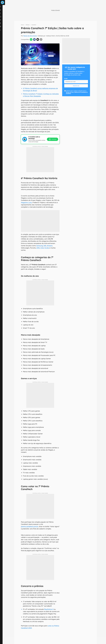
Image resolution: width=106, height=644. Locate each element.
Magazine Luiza (26, 202)
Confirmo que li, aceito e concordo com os (77, 92)
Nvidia (47, 248)
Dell (45, 246)
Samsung (40, 246)
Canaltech (34, 25)
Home (22, 25)
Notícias (28, 25)
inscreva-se (76, 86)
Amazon (50, 246)
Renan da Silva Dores (30, 36)
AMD (38, 248)
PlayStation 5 (49, 609)
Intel (42, 248)
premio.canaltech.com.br (30, 526)
